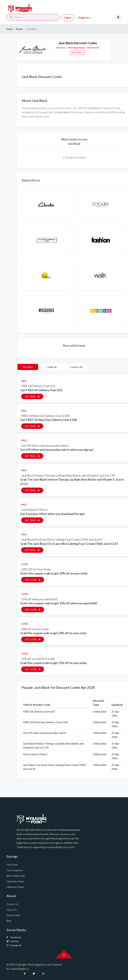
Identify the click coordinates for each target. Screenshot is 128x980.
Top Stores (12, 865)
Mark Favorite (93, 48)
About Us (11, 910)
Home (10, 29)
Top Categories (15, 870)
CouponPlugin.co (19, 969)
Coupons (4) (76, 367)
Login (68, 18)
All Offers (28, 367)
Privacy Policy (14, 915)
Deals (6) (52, 367)
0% (69, 48)
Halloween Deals (15, 887)
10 (57, 48)
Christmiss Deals (15, 881)
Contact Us (12, 904)
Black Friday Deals (16, 876)
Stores (19, 29)
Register (84, 18)
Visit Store (77, 52)
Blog (9, 921)
